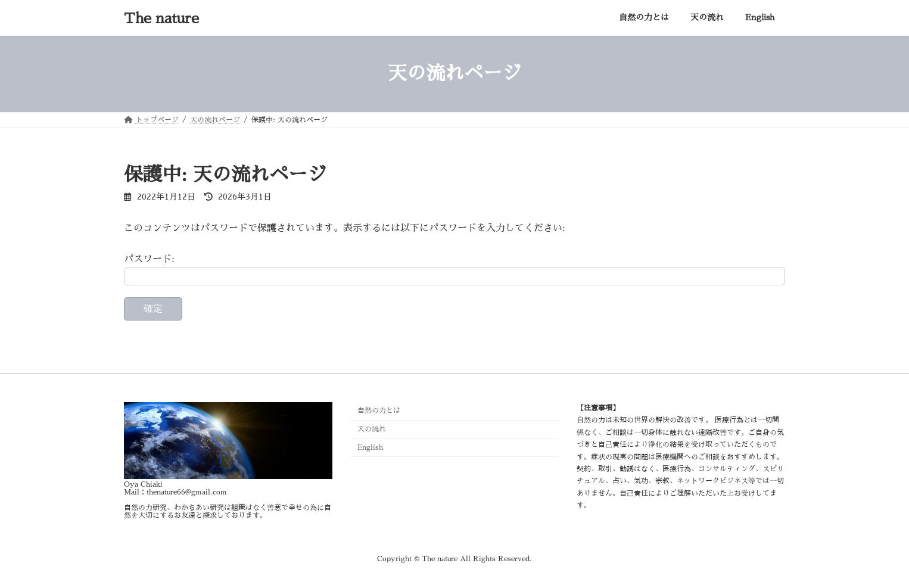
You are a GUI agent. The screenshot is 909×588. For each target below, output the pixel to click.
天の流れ (372, 429)
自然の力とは (379, 410)
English (370, 447)
